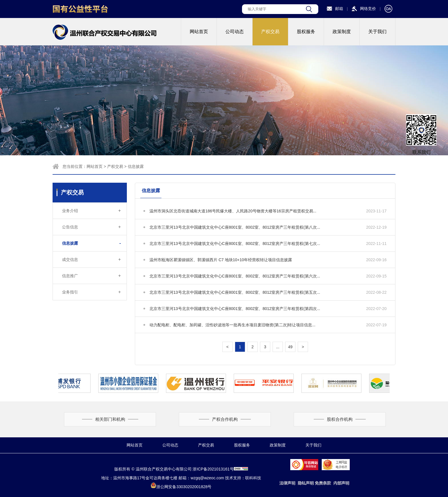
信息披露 (136, 166)
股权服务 (306, 32)
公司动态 (235, 32)
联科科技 (253, 478)
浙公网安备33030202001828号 (181, 487)
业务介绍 (91, 211)
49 (290, 347)
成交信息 (91, 259)
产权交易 (270, 32)
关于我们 (377, 32)
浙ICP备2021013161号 (213, 469)
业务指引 (91, 292)
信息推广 (91, 276)
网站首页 (199, 32)
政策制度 (342, 32)
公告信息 (91, 227)
